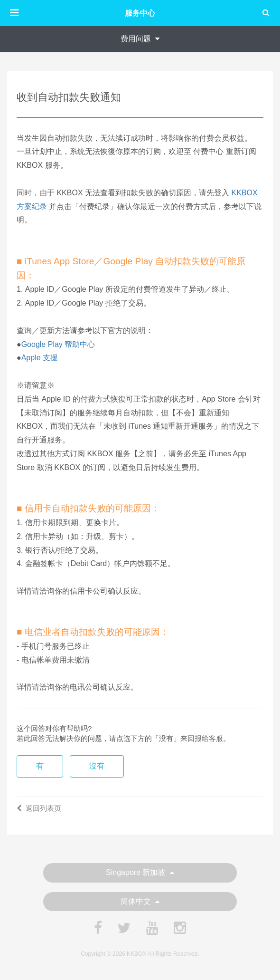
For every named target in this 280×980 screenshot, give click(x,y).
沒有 (97, 766)
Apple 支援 (40, 358)
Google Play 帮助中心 (58, 344)
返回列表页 (39, 808)
